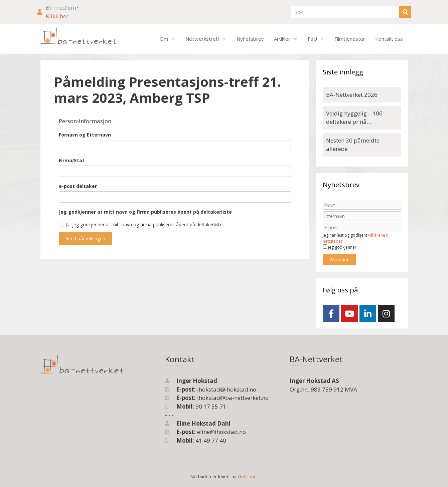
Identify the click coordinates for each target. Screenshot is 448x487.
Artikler (288, 39)
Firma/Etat (72, 160)
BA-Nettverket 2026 (352, 95)
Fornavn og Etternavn (85, 135)
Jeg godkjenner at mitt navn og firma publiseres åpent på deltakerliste (145, 212)
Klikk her (57, 16)
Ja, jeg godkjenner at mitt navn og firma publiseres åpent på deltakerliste (141, 224)
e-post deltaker (78, 186)
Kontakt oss (389, 39)
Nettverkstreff (208, 39)
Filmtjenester (350, 39)
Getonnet (248, 476)
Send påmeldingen (85, 238)
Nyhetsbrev (250, 39)
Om (170, 39)
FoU (319, 39)
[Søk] (405, 12)
